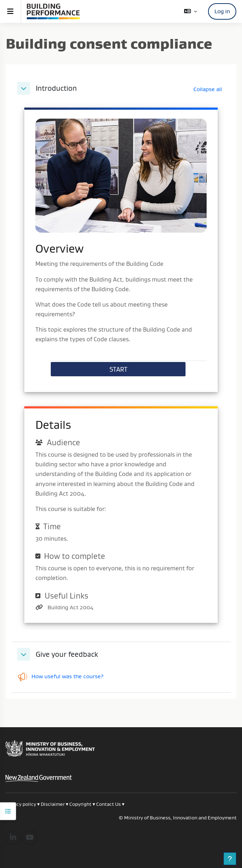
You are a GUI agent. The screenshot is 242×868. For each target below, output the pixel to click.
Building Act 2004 (70, 607)
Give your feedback (67, 654)
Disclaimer (53, 804)
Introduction (56, 88)
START (118, 369)
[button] (191, 11)
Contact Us (108, 804)
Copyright (81, 804)
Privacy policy (21, 804)
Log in (222, 11)
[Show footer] (230, 859)
